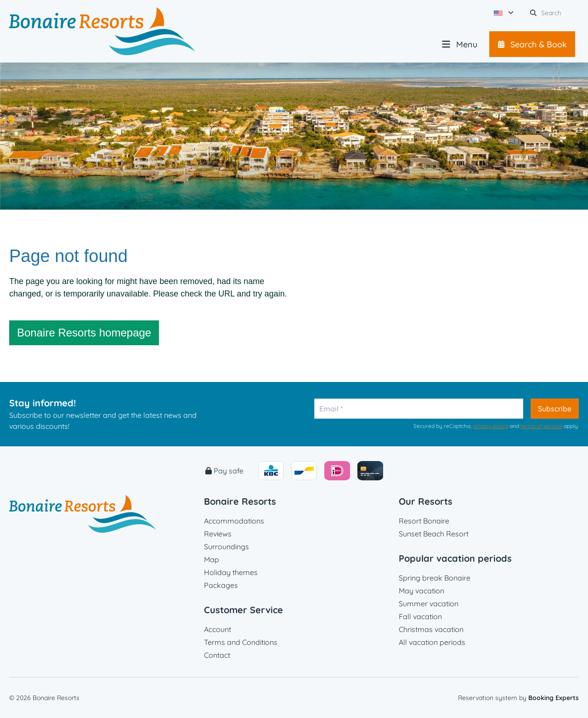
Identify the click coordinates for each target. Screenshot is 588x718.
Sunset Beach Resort (434, 534)
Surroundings (226, 547)
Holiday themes (231, 572)
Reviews (218, 534)
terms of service (541, 426)
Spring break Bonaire (435, 578)
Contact (217, 655)
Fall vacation (420, 616)
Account (218, 629)
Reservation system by (518, 698)
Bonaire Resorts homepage (84, 333)
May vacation (421, 591)
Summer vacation (429, 604)
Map (212, 559)
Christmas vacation (431, 629)
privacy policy (490, 426)
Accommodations (234, 521)
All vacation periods (432, 642)
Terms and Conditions (241, 642)
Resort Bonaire (424, 521)
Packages (221, 585)
